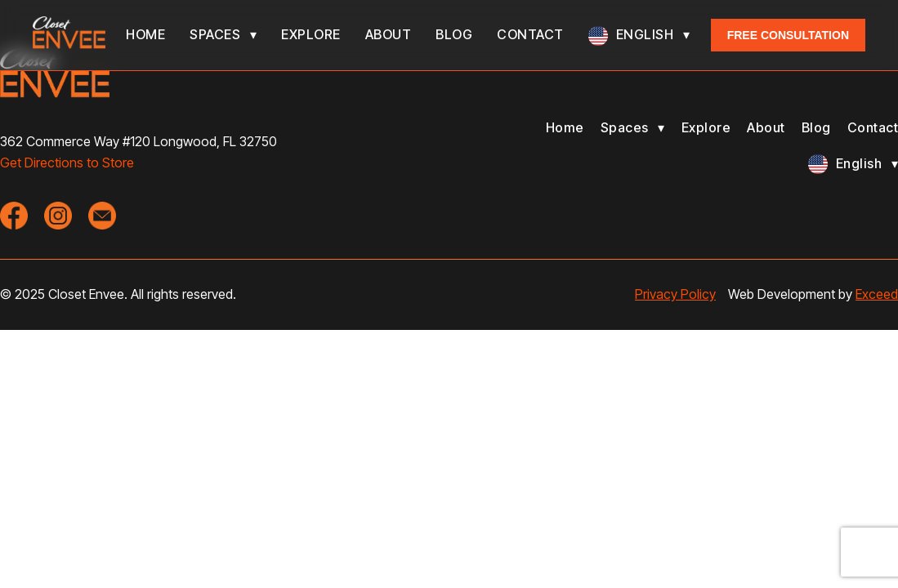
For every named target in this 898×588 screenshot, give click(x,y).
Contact (530, 34)
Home (145, 34)
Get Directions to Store (67, 163)
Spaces (215, 34)
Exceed (877, 294)
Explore (311, 34)
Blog (454, 34)
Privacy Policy (675, 294)
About (389, 34)
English (645, 34)
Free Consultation (788, 35)
